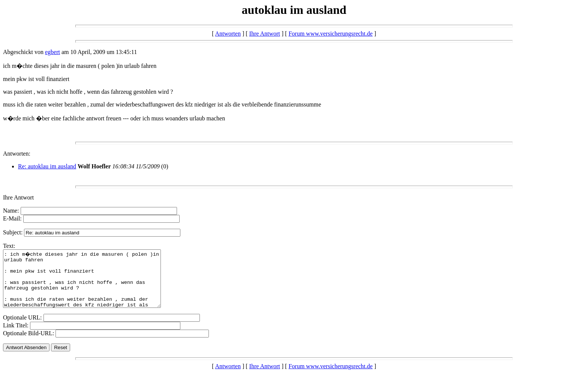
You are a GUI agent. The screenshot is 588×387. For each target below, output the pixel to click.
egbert (52, 52)
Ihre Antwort (265, 34)
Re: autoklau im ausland (47, 166)
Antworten (228, 34)
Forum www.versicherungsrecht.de (330, 34)
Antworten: (17, 154)
